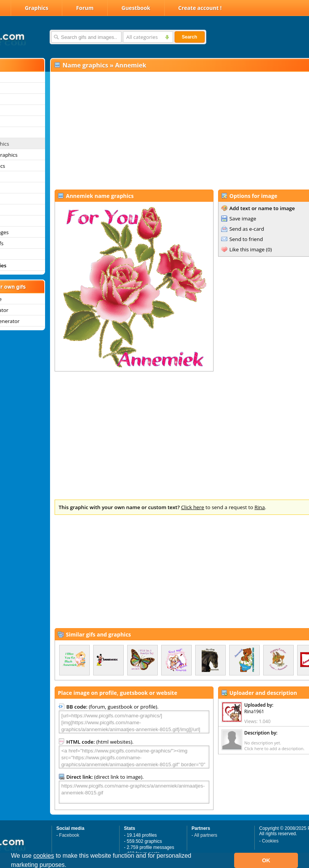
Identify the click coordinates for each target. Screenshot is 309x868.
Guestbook (136, 8)
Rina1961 (254, 711)
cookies (44, 856)
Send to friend (246, 239)
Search (189, 37)
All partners (206, 835)
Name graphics (86, 65)
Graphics (36, 8)
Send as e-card (247, 229)
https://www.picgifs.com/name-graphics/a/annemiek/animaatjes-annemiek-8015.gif (134, 792)
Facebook (69, 835)
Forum (85, 8)
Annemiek (131, 65)
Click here (193, 507)
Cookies (270, 841)
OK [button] (266, 860)
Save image (243, 219)
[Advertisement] (165, 130)
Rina (260, 507)
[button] (69, 866)
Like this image (247, 249)
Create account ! (200, 8)
